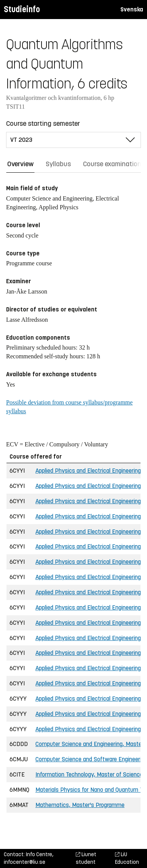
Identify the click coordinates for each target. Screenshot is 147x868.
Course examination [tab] (112, 164)
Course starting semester (43, 124)
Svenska (132, 9)
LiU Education (127, 858)
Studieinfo (22, 9)
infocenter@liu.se (25, 862)
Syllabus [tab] (58, 164)
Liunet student (86, 858)
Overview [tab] (20, 164)
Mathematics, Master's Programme (80, 805)
